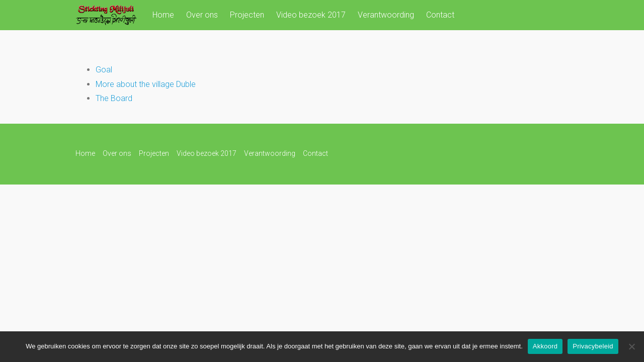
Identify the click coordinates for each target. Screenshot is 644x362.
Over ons (202, 15)
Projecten (247, 15)
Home (163, 15)
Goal (104, 70)
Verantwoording (386, 15)
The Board (114, 98)
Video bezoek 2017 (311, 15)
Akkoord (545, 346)
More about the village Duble (146, 84)
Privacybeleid (593, 346)
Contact (440, 15)
